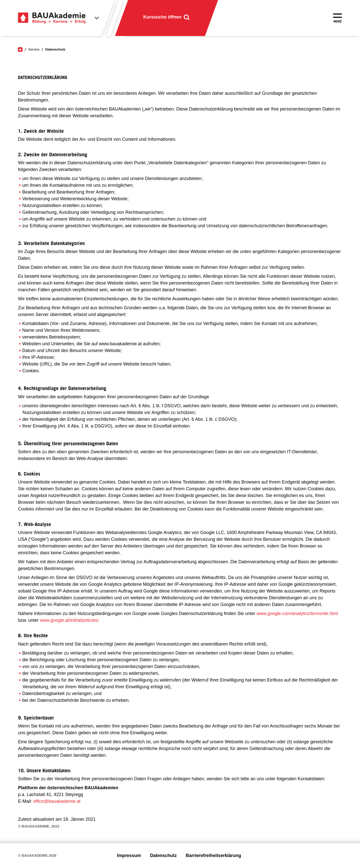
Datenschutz (163, 855)
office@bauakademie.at (57, 801)
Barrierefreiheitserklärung (213, 855)
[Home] (20, 49)
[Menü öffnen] (337, 18)
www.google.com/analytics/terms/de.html (297, 613)
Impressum (129, 855)
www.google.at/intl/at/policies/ (69, 620)
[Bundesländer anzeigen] (97, 18)
